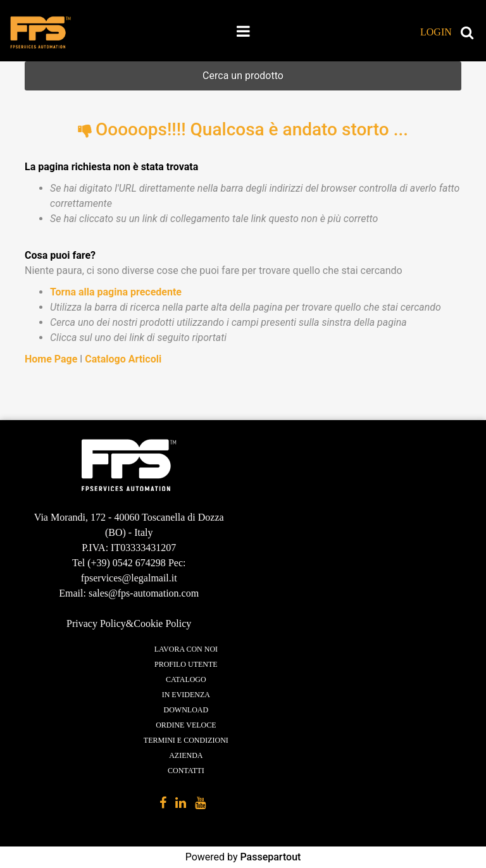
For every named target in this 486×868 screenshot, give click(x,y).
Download (186, 710)
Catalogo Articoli (123, 359)
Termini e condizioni (186, 740)
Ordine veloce (186, 725)
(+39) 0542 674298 (127, 563)
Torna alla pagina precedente (116, 292)
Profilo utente (186, 664)
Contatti (186, 771)
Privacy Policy (96, 623)
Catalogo (186, 679)
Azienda (186, 755)
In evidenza (186, 695)
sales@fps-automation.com (144, 593)
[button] (427, 32)
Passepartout (270, 857)
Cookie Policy (162, 623)
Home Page (52, 359)
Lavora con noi (186, 649)
